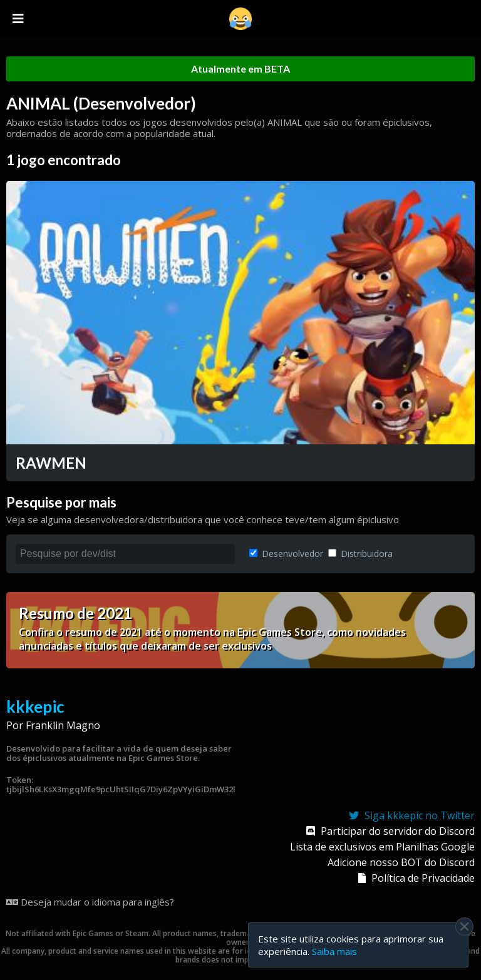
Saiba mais (334, 951)
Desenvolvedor (286, 554)
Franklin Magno (63, 725)
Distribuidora (360, 554)
